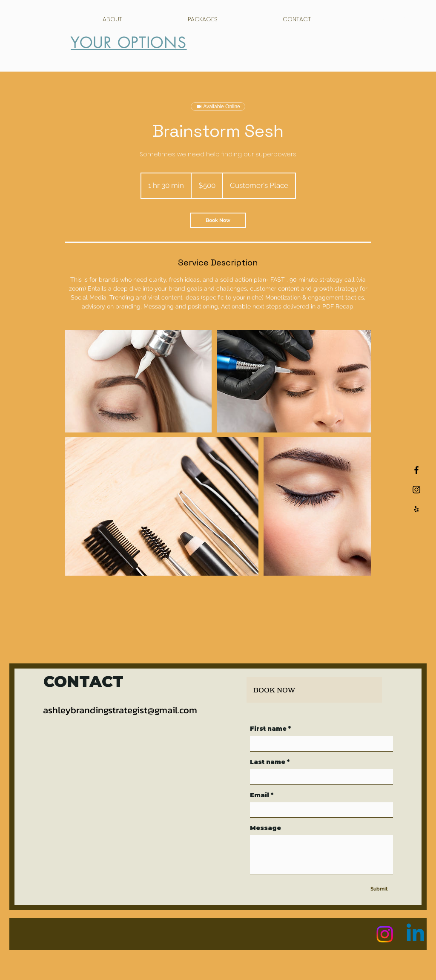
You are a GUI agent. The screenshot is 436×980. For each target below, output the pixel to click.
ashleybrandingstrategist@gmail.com (120, 710)
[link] (218, 220)
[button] (413, 16)
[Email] (319, 810)
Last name (270, 762)
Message (265, 828)
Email (262, 795)
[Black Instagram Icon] (416, 490)
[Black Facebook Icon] (416, 470)
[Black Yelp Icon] (416, 509)
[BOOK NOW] (314, 690)
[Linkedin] (415, 934)
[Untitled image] (138, 381)
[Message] (321, 855)
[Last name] (319, 777)
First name (270, 729)
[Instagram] (385, 934)
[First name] (319, 744)
